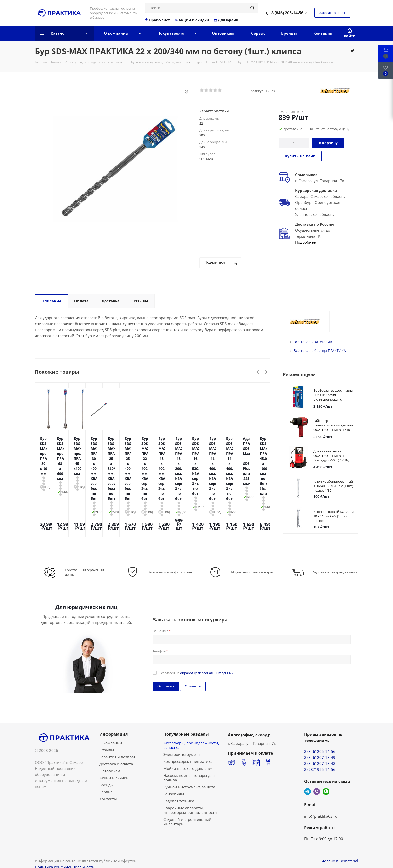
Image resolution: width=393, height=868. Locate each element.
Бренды (106, 770)
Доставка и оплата (116, 749)
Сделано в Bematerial (339, 846)
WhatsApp (326, 777)
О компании (111, 728)
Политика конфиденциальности (65, 852)
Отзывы (107, 735)
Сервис (106, 777)
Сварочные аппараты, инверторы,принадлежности (190, 796)
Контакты (108, 784)
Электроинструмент (182, 740)
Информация (113, 719)
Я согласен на (196, 658)
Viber (317, 777)
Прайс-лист (158, 20)
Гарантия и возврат (117, 742)
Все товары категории (313, 342)
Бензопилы (174, 779)
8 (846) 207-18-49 (320, 743)
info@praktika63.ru (321, 802)
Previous (258, 372)
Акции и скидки (192, 20)
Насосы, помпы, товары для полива (189, 763)
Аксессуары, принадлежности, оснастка (191, 731)
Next (266, 372)
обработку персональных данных (207, 658)
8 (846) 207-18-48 (320, 749)
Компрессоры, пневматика (188, 747)
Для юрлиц (226, 20)
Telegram (307, 777)
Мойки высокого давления (188, 754)
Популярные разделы (186, 719)
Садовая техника (179, 786)
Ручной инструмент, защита (189, 772)
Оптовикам (110, 756)
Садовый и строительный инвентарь (187, 807)
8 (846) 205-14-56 (287, 13)
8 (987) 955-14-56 (320, 755)
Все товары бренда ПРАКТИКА (320, 350)
